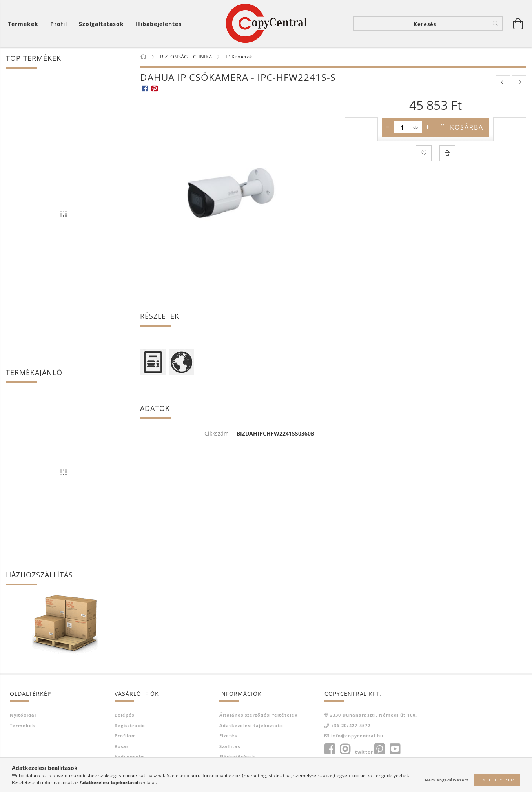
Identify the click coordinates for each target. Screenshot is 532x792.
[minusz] (388, 127)
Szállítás (230, 746)
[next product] (519, 82)
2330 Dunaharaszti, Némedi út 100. (373, 715)
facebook (330, 749)
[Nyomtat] (447, 153)
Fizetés (228, 736)
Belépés (124, 715)
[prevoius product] (503, 82)
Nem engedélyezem (447, 780)
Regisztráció (130, 725)
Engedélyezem (497, 780)
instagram (345, 749)
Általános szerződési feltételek (259, 715)
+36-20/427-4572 (351, 725)
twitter (364, 752)
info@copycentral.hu (357, 736)
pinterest (379, 749)
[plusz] (428, 127)
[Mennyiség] (402, 127)
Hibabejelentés (159, 24)
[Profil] (59, 24)
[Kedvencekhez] (424, 153)
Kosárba (467, 127)
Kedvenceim (130, 756)
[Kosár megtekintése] (25, 24)
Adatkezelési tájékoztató (251, 725)
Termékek (23, 725)
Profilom (125, 736)
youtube (395, 749)
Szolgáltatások (101, 24)
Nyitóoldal (23, 715)
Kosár (122, 746)
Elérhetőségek (237, 756)
